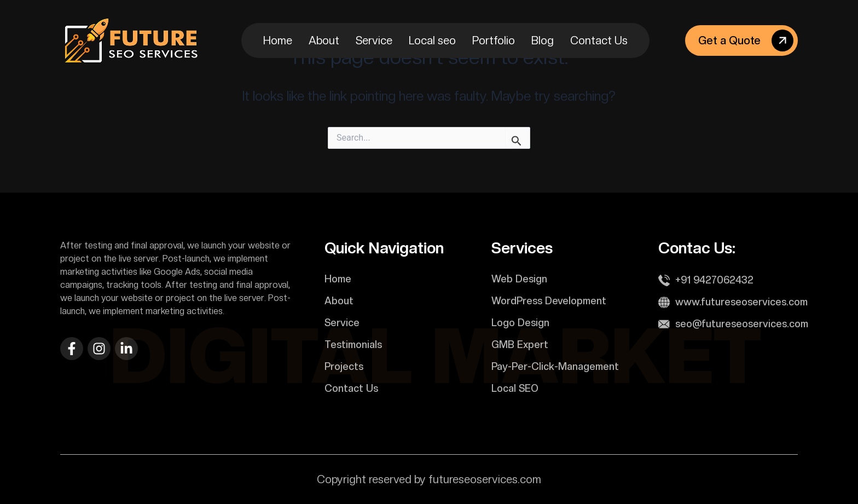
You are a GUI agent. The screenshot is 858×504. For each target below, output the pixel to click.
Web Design (519, 279)
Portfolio (494, 40)
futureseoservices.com (485, 479)
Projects (344, 366)
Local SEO (515, 388)
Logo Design (520, 323)
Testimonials (353, 344)
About (324, 40)
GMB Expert (520, 344)
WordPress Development (549, 301)
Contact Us (599, 40)
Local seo (432, 40)
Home (278, 40)
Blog (543, 40)
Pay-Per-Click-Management (555, 366)
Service (374, 40)
